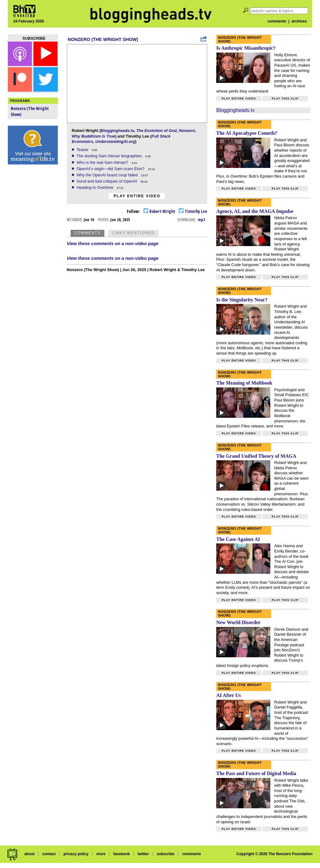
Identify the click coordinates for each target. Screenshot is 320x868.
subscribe (165, 854)
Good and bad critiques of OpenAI (107, 181)
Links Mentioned (133, 233)
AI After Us (229, 695)
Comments (87, 233)
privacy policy (76, 854)
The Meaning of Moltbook (244, 383)
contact (49, 854)
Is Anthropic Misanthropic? (246, 48)
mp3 (201, 220)
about (30, 854)
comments (277, 21)
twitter (143, 854)
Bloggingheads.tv (117, 131)
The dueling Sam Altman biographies (110, 156)
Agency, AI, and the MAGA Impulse (255, 211)
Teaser (83, 150)
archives (299, 21)
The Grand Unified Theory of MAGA (256, 456)
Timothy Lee (193, 211)
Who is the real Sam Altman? (103, 162)
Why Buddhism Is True (93, 136)
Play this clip (285, 98)
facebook (121, 854)
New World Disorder (238, 622)
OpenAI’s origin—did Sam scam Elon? (111, 169)
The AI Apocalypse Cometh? (247, 133)
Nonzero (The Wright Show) (103, 39)
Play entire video (137, 196)
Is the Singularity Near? (242, 300)
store (101, 854)
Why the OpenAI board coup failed (108, 175)
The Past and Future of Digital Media (256, 773)
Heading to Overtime (95, 187)
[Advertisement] (33, 266)
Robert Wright (159, 211)
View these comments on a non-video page (113, 244)
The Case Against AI (238, 539)
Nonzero (187, 131)
